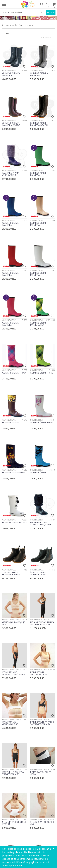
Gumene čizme (9, 71)
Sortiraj (6, 12)
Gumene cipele (9, 570)
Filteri (51, 12)
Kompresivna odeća (12, 620)
